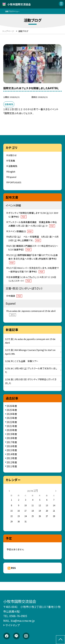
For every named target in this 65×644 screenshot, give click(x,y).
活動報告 (13, 166)
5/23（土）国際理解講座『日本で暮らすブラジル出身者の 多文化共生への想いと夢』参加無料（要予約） (33, 259)
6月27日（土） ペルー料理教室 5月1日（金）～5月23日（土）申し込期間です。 (33, 239)
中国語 (15, 296)
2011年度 (12, 466)
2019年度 (12, 434)
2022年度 (12, 422)
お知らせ (13, 155)
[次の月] (56, 491)
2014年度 (12, 454)
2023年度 (12, 418)
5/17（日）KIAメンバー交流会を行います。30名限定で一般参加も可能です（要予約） (34, 270)
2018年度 (12, 438)
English (12, 172)
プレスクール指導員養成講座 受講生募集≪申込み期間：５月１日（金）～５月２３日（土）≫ (33, 224)
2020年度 (12, 430)
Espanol (12, 177)
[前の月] (9, 491)
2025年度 (12, 410)
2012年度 (12, 462)
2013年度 (12, 458)
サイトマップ (13, 625)
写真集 (12, 161)
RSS (13, 568)
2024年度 (12, 414)
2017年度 (12, 442)
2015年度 (12, 450)
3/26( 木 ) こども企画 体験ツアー (22, 361)
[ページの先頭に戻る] (60, 640)
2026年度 (12, 406)
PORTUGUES (15, 182)
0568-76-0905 (18, 616)
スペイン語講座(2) (21, 231)
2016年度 (12, 446)
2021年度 (12, 426)
